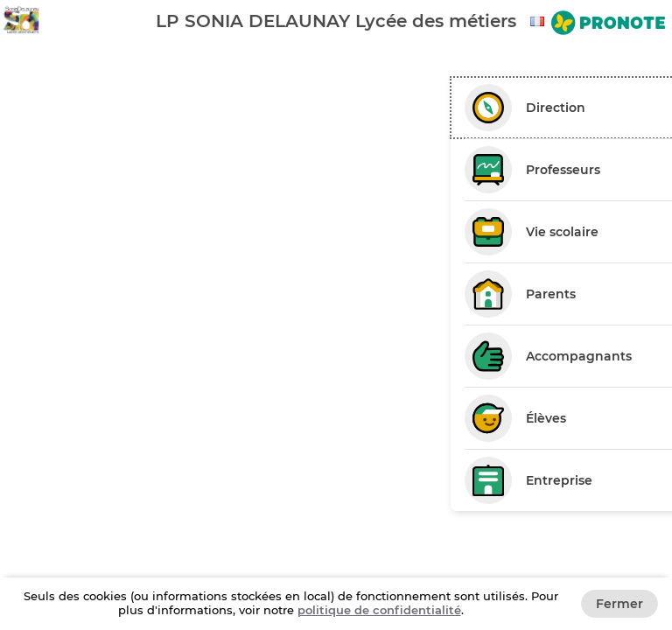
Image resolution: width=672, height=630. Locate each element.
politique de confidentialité (379, 610)
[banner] (336, 21)
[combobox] (540, 21)
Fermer (619, 604)
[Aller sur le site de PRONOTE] (608, 24)
